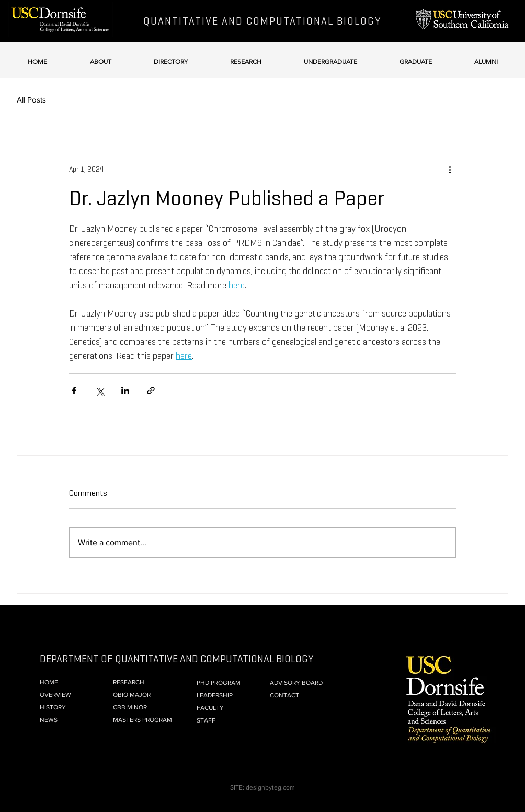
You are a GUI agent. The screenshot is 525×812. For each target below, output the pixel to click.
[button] (100, 57)
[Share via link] (151, 391)
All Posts (31, 100)
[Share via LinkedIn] (125, 391)
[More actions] (450, 169)
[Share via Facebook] (74, 391)
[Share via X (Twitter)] (100, 391)
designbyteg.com (270, 787)
